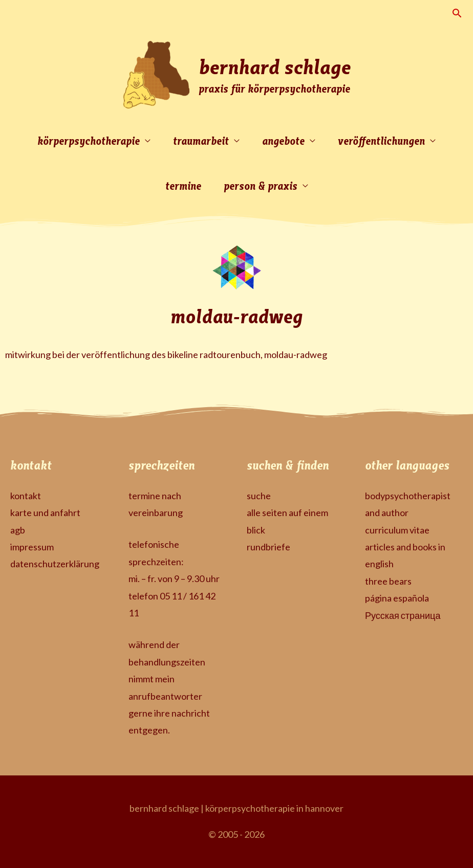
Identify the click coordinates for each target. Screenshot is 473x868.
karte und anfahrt (45, 513)
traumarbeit (201, 140)
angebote (283, 140)
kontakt (26, 496)
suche (259, 496)
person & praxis (261, 185)
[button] (457, 13)
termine (183, 185)
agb (18, 530)
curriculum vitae (397, 530)
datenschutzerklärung (55, 564)
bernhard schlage (275, 66)
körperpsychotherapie (89, 140)
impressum (32, 547)
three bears (388, 581)
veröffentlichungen (381, 140)
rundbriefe (268, 547)
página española (397, 598)
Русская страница (403, 615)
